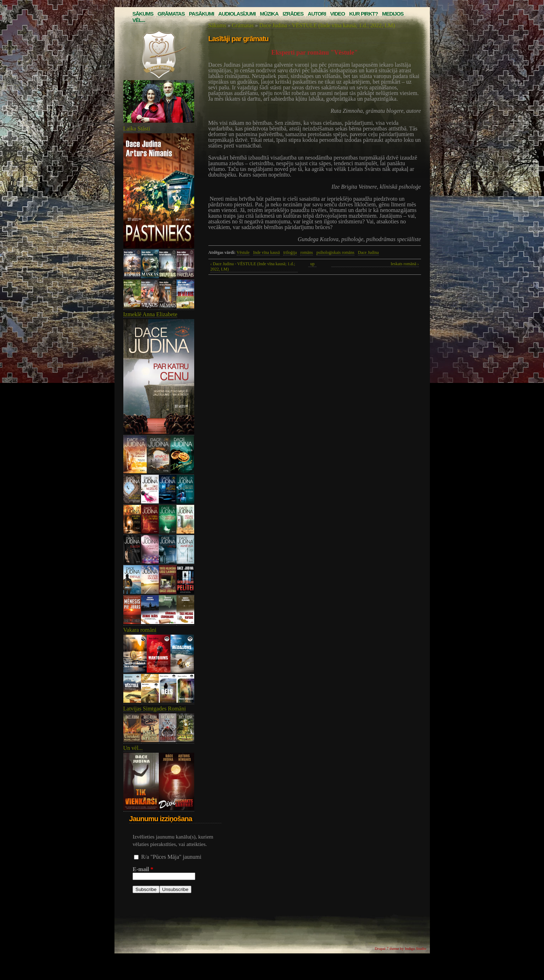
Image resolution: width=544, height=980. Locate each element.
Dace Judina (368, 252)
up (313, 264)
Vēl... (139, 20)
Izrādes (293, 14)
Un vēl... (133, 748)
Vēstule (243, 252)
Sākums (143, 14)
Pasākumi (201, 14)
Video (338, 14)
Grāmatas (171, 14)
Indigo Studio (415, 948)
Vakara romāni (140, 630)
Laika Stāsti (137, 129)
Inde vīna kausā (266, 252)
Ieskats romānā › (405, 264)
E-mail (143, 869)
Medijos (393, 14)
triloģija (290, 252)
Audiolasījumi (237, 14)
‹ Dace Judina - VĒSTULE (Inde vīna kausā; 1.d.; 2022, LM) (253, 266)
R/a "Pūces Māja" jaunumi (171, 857)
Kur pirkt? (363, 14)
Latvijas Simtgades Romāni (155, 709)
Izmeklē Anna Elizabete (150, 314)
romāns (306, 252)
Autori (317, 14)
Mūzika (269, 14)
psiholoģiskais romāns (335, 252)
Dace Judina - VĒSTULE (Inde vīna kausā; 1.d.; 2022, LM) (327, 25)
